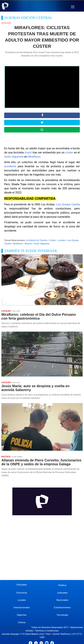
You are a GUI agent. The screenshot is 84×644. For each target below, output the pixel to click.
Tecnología (62, 615)
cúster (69, 152)
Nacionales (62, 600)
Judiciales (62, 593)
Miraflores (34, 157)
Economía (22, 593)
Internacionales (22, 607)
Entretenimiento (62, 607)
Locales (61, 240)
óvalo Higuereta (14, 157)
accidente (10, 166)
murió (28, 152)
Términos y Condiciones (47, 631)
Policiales (22, 585)
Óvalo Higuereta (42, 244)
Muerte (28, 244)
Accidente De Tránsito (37, 240)
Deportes (22, 615)
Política (62, 585)
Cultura (22, 622)
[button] (73, 7)
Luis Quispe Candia (68, 204)
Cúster (53, 240)
